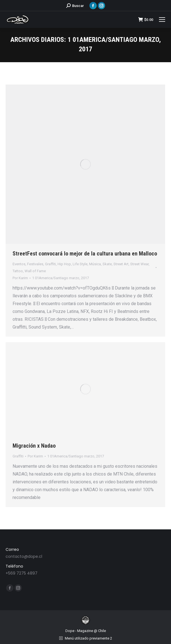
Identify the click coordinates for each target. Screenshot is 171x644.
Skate (107, 264)
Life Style (80, 264)
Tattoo (18, 271)
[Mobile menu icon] (162, 20)
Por (20, 278)
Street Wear (139, 264)
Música (95, 264)
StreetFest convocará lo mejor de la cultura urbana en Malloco (85, 254)
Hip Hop (64, 264)
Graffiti (50, 264)
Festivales (35, 264)
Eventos (19, 264)
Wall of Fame (35, 271)
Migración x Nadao (34, 446)
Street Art (121, 264)
